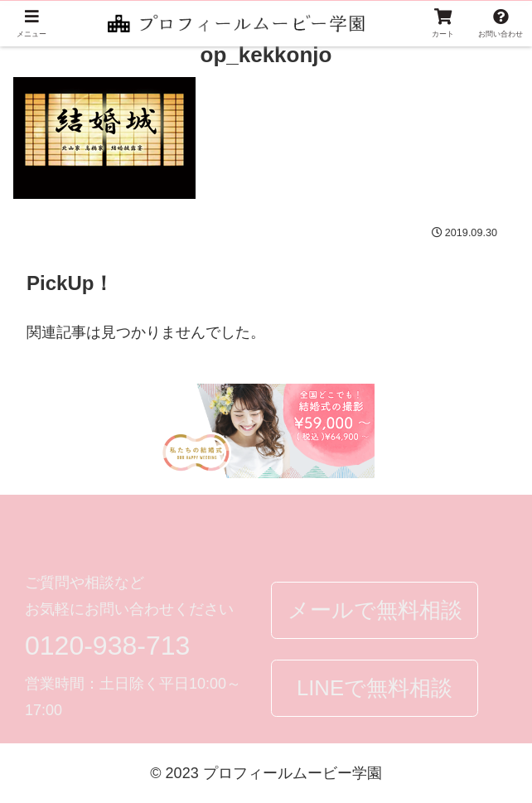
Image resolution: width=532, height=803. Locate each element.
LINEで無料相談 (375, 688)
